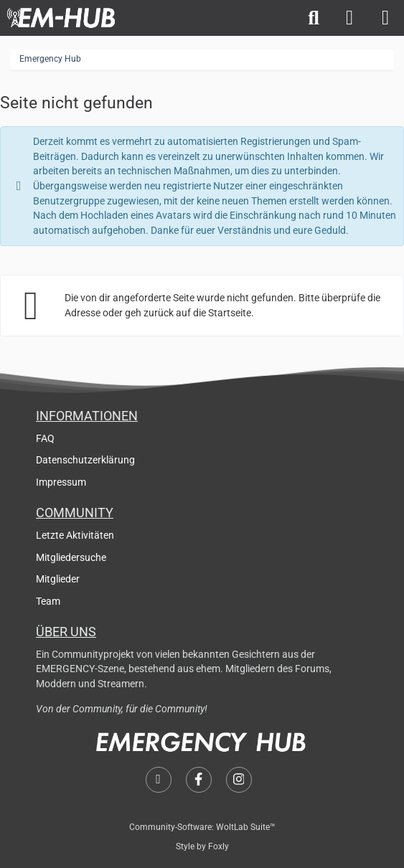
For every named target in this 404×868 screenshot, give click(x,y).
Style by (202, 846)
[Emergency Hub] (61, 18)
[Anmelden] (349, 18)
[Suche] (314, 18)
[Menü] (385, 18)
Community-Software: (202, 827)
